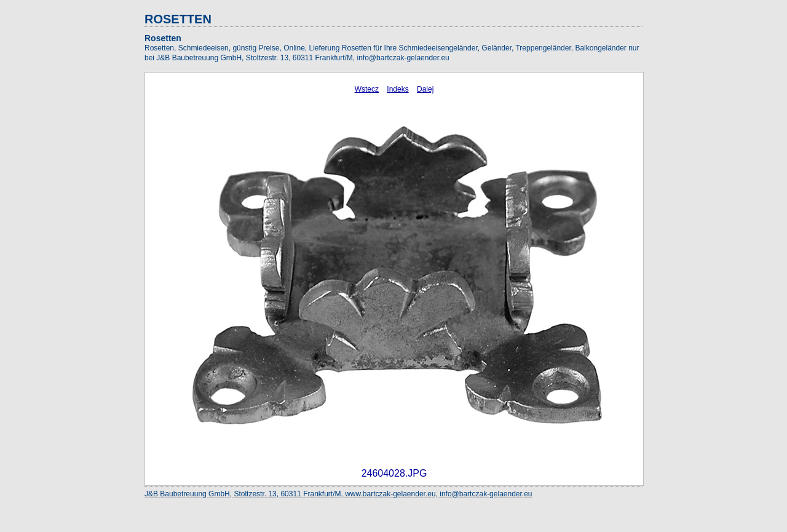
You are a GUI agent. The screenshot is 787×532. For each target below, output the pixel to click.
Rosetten (163, 38)
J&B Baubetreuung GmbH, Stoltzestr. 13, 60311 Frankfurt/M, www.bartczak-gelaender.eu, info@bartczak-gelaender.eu (338, 494)
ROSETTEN (178, 19)
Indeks (397, 89)
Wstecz (367, 89)
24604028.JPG (394, 473)
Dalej (425, 89)
